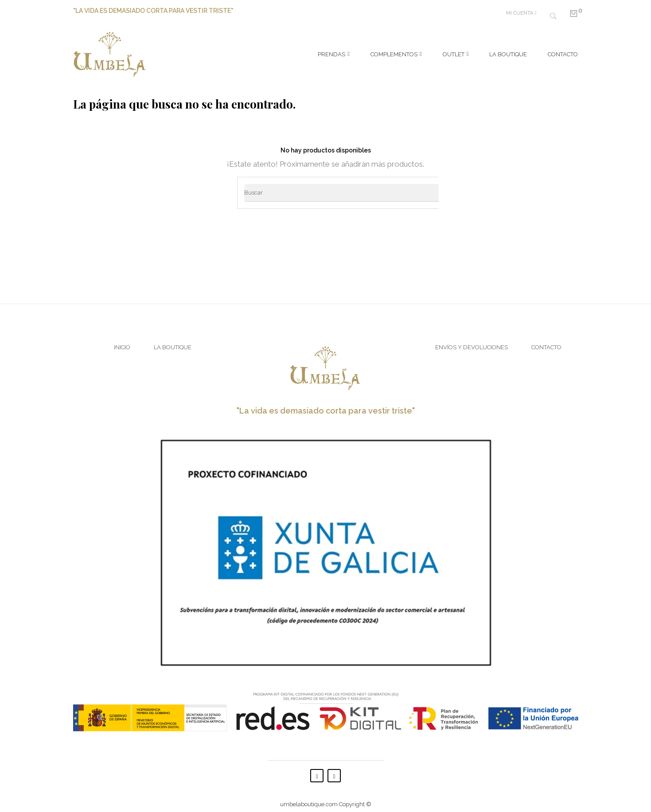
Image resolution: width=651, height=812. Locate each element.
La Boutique (173, 342)
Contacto (546, 342)
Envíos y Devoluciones (472, 342)
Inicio (122, 342)
